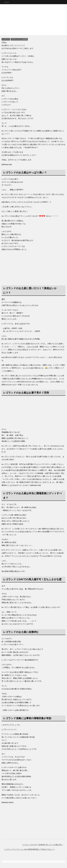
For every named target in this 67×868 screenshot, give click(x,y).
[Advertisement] (33, 20)
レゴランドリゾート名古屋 (19, 39)
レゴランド (6, 39)
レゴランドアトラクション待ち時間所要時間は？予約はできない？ (29, 849)
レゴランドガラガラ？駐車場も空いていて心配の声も (43, 845)
